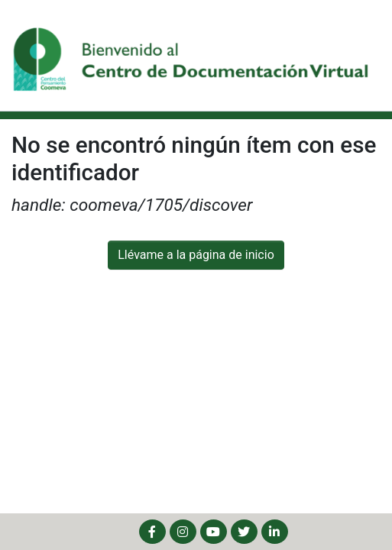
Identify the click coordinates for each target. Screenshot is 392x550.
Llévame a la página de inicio (196, 255)
